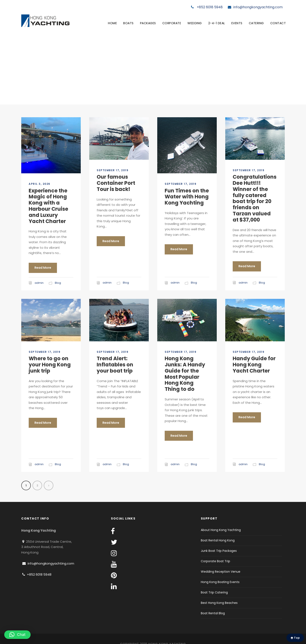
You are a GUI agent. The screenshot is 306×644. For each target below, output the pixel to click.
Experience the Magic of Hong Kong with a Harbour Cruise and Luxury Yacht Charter (48, 206)
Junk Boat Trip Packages (219, 551)
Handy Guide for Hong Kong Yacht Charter (254, 365)
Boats (128, 23)
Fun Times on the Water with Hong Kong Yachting (187, 197)
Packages (148, 23)
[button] (17, 635)
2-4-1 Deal (217, 23)
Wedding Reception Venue (221, 572)
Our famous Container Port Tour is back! (116, 183)
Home (112, 23)
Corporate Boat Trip (215, 561)
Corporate (172, 23)
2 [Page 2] (37, 485)
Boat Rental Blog (213, 613)
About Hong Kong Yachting (221, 530)
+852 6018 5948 (207, 7)
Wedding (195, 23)
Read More (43, 268)
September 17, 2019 (113, 170)
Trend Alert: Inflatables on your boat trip (115, 365)
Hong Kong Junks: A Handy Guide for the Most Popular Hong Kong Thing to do (185, 374)
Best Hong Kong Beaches (219, 603)
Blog (58, 283)
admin (39, 283)
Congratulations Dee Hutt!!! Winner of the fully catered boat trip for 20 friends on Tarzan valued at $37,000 (255, 198)
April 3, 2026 (40, 184)
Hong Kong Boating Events (220, 582)
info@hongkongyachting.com (255, 7)
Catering (256, 23)
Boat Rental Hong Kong (218, 540)
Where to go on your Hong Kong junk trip (50, 365)
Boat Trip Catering (214, 592)
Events (237, 23)
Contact (278, 23)
